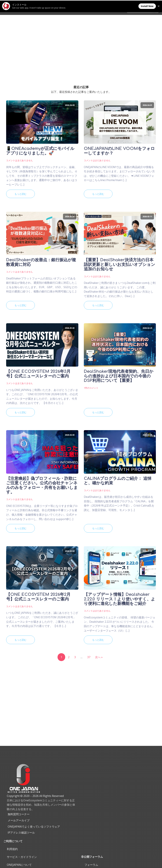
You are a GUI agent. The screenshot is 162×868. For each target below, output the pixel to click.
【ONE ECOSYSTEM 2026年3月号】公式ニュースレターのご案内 (38, 374)
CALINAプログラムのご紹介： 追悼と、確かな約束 (118, 481)
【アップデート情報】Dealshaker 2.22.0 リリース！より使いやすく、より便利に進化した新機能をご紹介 (119, 599)
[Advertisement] (81, 41)
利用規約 (12, 849)
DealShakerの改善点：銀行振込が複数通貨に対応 (41, 262)
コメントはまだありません (19, 160)
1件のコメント (91, 388)
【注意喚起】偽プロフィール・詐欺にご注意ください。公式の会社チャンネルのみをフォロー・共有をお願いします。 (42, 485)
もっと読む (20, 194)
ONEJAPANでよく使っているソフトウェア (34, 827)
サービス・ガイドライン (22, 857)
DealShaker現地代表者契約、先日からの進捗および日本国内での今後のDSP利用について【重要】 (119, 376)
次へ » (99, 657)
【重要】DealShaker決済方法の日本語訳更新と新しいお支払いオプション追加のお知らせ (119, 265)
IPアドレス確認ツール (21, 833)
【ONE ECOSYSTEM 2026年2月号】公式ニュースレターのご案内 (38, 597)
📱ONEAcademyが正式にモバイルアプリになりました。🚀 (40, 151)
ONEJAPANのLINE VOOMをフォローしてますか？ (119, 151)
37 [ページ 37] (89, 657)
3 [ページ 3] (75, 657)
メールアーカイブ (19, 820)
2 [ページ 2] (69, 657)
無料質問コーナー (19, 814)
